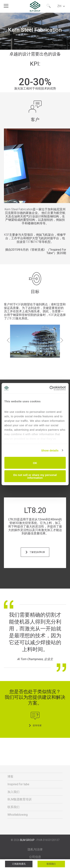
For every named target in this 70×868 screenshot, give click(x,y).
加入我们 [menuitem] (13, 792)
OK (35, 463)
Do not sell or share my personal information (35, 476)
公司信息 (35, 857)
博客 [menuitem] (10, 777)
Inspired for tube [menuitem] (18, 784)
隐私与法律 (35, 849)
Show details (50, 450)
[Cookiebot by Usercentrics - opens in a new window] (50, 388)
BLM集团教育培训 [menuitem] (20, 799)
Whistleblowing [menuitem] (18, 815)
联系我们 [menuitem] (13, 807)
